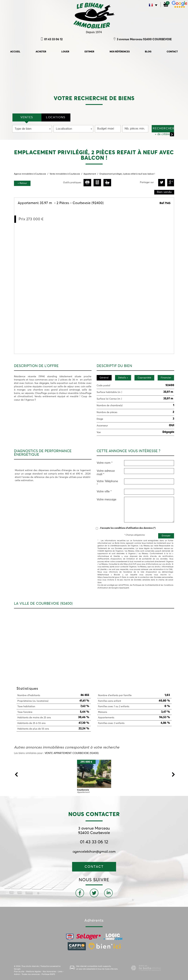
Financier (166, 378)
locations (56, 117)
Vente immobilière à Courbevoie (65, 174)
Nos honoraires (49, 972)
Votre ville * (104, 492)
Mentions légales (33, 972)
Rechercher (163, 129)
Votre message (106, 500)
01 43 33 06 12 (94, 842)
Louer (65, 52)
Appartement (90, 174)
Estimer (89, 52)
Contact (172, 52)
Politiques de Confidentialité (145, 585)
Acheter (41, 52)
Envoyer (166, 536)
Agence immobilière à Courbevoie (30, 174)
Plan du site (19, 972)
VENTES (27, 117)
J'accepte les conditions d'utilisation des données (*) (128, 528)
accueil (15, 52)
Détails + (123, 378)
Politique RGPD (48, 974)
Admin (17, 974)
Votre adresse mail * (106, 473)
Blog (148, 52)
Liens (60, 972)
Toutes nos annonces (31, 974)
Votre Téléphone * (107, 483)
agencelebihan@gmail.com (94, 852)
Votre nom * (105, 463)
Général (104, 378)
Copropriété (144, 378)
